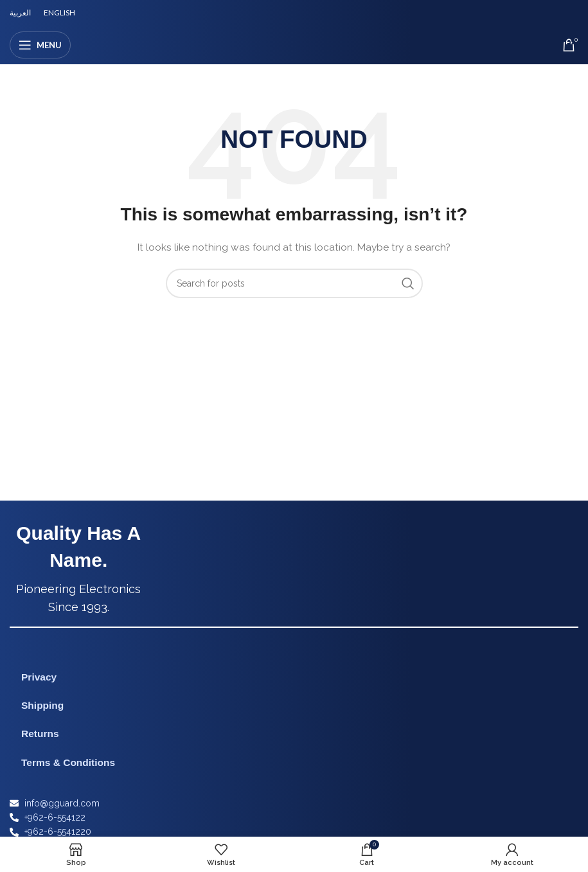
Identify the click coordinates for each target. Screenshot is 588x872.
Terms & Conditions (68, 762)
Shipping (42, 705)
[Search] (294, 283)
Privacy (39, 677)
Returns (40, 734)
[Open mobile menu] (40, 45)
